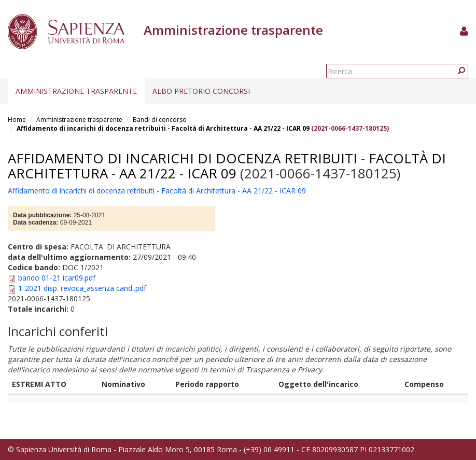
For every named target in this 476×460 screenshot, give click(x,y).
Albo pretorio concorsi (201, 91)
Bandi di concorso (160, 120)
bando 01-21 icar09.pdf (57, 278)
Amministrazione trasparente (76, 91)
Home (17, 120)
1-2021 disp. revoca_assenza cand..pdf (82, 288)
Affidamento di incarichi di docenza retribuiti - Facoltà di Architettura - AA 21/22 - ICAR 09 (163, 128)
